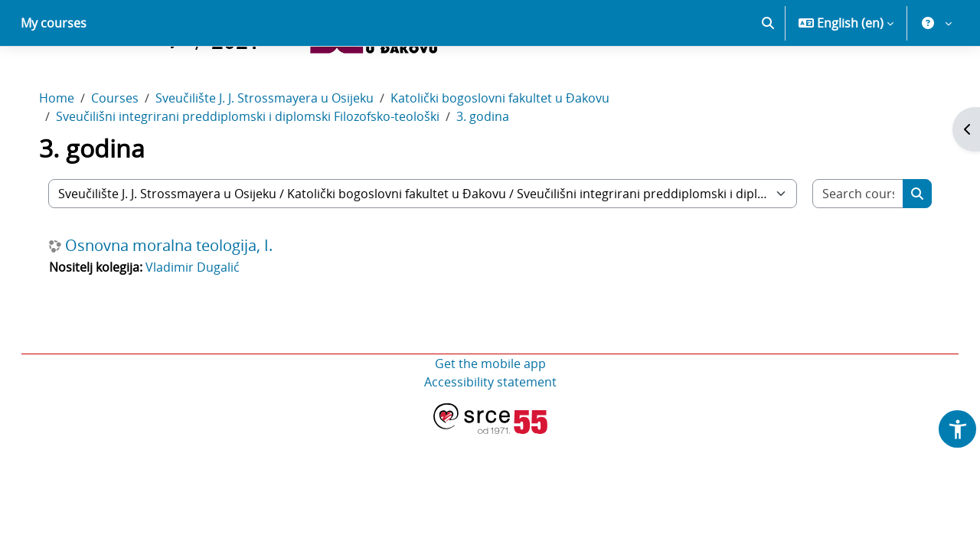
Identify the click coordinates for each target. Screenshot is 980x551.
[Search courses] (845, 247)
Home (72, 152)
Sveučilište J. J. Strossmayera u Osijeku (280, 152)
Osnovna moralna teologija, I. (184, 299)
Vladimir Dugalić (208, 321)
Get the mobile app (490, 417)
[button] (768, 77)
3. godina (498, 170)
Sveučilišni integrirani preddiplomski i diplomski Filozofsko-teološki (263, 170)
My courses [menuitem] (54, 77)
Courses (130, 152)
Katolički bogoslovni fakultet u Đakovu (515, 152)
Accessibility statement (490, 435)
